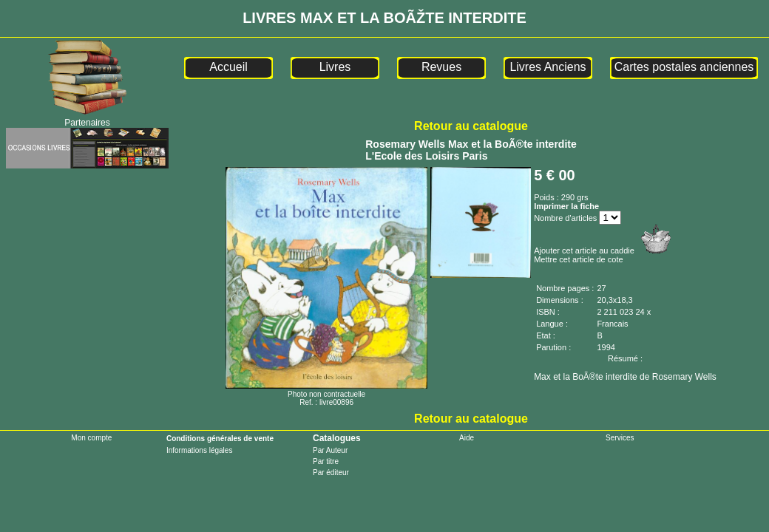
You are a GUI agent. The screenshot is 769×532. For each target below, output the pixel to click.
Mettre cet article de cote (578, 259)
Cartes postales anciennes (684, 67)
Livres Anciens (548, 67)
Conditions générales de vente (220, 439)
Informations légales (200, 450)
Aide (467, 438)
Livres (335, 67)
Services (620, 438)
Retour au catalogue (471, 126)
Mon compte (91, 438)
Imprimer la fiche (566, 206)
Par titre (326, 461)
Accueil (228, 67)
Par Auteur (330, 450)
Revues (441, 67)
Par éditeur (331, 473)
